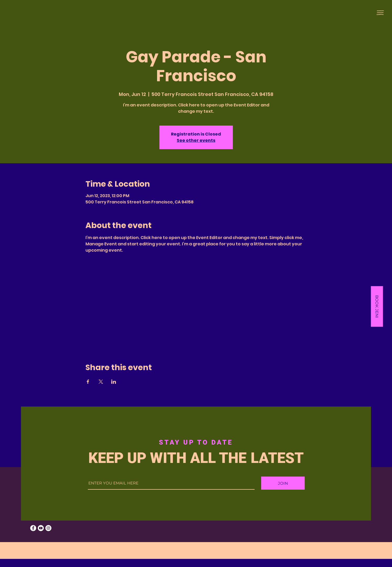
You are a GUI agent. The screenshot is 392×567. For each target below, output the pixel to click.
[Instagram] (48, 528)
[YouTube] (41, 528)
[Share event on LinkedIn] (114, 382)
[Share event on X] (101, 382)
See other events (196, 140)
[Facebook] (33, 528)
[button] (380, 13)
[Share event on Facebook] (88, 382)
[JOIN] (283, 483)
